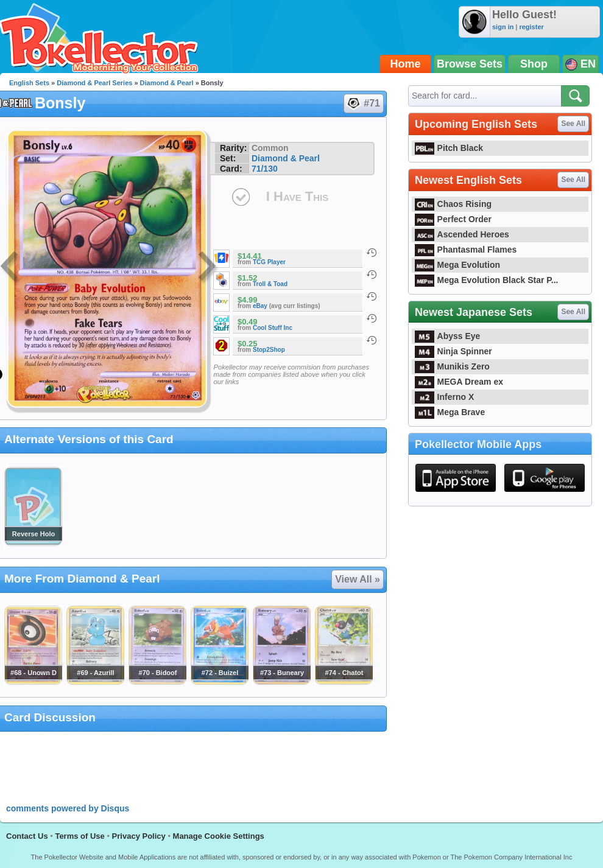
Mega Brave (450, 412)
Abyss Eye (447, 336)
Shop (534, 64)
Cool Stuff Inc (273, 328)
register (531, 27)
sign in (503, 27)
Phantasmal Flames (466, 250)
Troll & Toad (270, 284)
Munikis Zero (452, 366)
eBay (260, 306)
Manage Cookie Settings (219, 836)
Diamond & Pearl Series (94, 83)
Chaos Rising (453, 204)
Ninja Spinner (453, 351)
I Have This (297, 196)
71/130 (265, 169)
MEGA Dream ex (459, 382)
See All (573, 124)
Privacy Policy (139, 836)
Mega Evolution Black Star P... (487, 280)
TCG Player (269, 262)
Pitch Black (449, 148)
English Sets (29, 83)
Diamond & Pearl (167, 83)
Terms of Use (79, 836)
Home (406, 64)
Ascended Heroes (462, 234)
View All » (358, 579)
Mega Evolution (457, 265)
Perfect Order (453, 219)
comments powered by (68, 808)
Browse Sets (470, 64)
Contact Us (27, 836)
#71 (363, 103)
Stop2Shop (269, 350)
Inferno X (444, 397)
